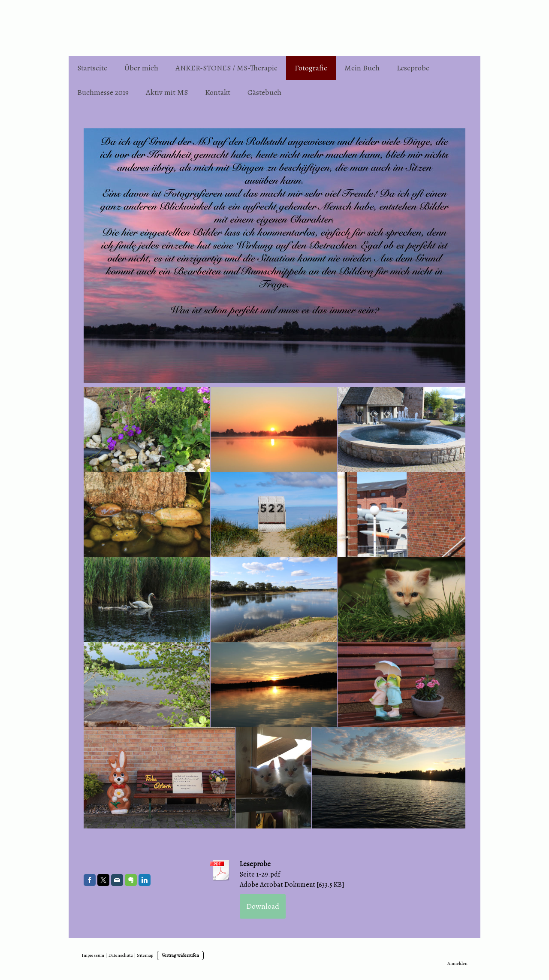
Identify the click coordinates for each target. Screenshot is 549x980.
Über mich (141, 68)
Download (263, 906)
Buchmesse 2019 (103, 92)
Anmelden (457, 963)
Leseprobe (413, 68)
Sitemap (145, 955)
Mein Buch (362, 68)
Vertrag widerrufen (180, 955)
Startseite (92, 68)
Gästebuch (264, 92)
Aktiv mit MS (167, 92)
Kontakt (218, 92)
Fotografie (311, 68)
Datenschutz (121, 955)
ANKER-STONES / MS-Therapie (226, 68)
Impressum (93, 955)
